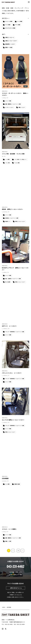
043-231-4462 (9, 624)
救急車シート (8, 222)
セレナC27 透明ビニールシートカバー (13, 420)
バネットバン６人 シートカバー (12, 373)
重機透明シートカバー (10, 44)
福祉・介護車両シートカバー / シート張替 (13, 279)
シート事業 (20, 21)
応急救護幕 (5, 478)
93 (18, 551)
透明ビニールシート (10, 37)
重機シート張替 (9, 47)
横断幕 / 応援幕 (17, 484)
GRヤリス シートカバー (9, 326)
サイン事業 (18, 25)
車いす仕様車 (8, 282)
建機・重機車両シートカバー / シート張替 (13, 538)
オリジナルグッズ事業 (10, 28)
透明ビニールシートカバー (11, 41)
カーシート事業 (9, 21)
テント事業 (8, 25)
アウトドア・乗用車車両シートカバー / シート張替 (15, 332)
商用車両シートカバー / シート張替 (12, 218)
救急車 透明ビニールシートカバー (12, 209)
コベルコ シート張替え (9, 529)
